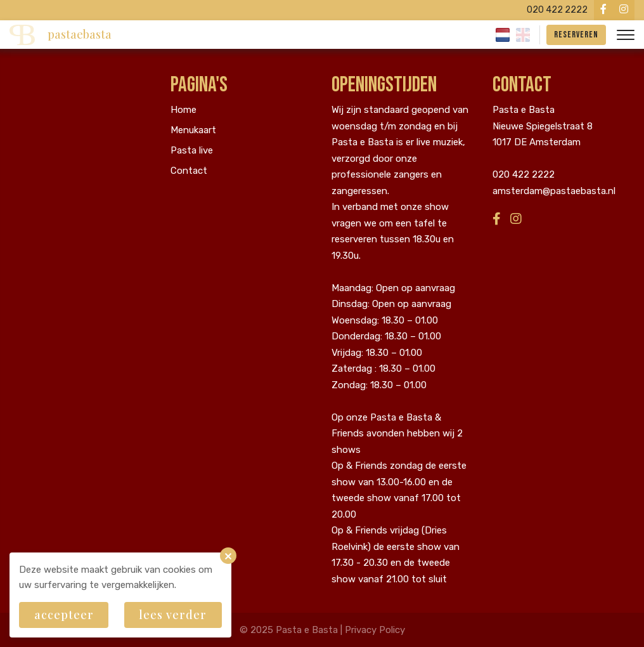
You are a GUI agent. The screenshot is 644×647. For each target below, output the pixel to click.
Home (184, 110)
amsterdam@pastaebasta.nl (554, 191)
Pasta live (192, 150)
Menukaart (193, 130)
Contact (189, 171)
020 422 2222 (524, 174)
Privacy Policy (375, 630)
